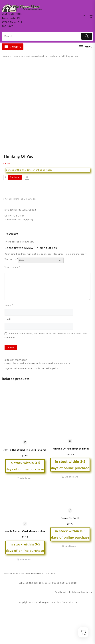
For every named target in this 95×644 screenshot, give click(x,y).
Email (9, 357)
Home (5, 56)
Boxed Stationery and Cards (46, 56)
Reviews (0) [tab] (28, 237)
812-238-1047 (36, 621)
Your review (12, 305)
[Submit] (87, 36)
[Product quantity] (6, 215)
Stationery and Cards (20, 56)
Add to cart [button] (26, 516)
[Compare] (27, 215)
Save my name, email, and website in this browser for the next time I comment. (47, 373)
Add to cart (15, 215)
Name (9, 343)
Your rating (11, 297)
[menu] (85, 47)
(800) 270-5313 (68, 621)
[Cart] (91, 17)
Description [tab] (10, 237)
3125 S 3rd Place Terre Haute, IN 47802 (34, 612)
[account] (84, 17)
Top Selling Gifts (50, 406)
